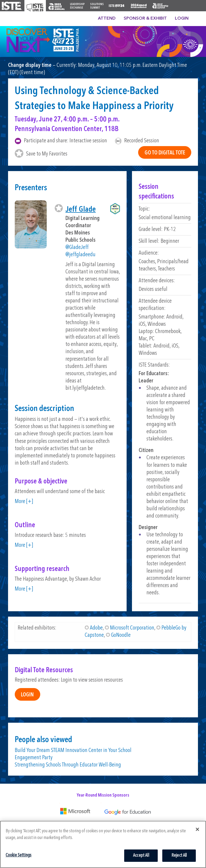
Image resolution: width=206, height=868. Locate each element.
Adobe (96, 628)
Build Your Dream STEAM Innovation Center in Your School (73, 751)
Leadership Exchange (77, 6)
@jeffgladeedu (80, 255)
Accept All (141, 856)
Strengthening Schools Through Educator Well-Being (68, 765)
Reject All (179, 856)
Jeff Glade (81, 210)
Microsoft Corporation (132, 628)
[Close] (197, 829)
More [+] (24, 502)
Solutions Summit (97, 6)
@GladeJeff (77, 247)
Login (182, 19)
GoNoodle (121, 635)
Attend (107, 19)
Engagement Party (34, 758)
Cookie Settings (19, 855)
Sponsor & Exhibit (145, 19)
